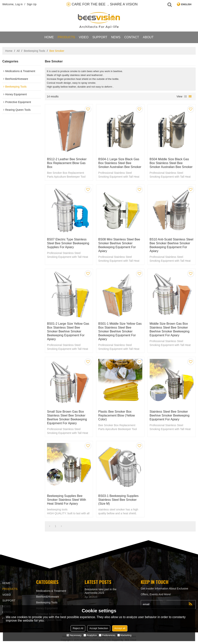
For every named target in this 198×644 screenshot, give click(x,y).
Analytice (90, 635)
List (185, 96)
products (66, 37)
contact (132, 37)
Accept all (120, 628)
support (100, 37)
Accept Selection (99, 628)
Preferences (107, 635)
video (84, 37)
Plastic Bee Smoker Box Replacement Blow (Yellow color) (116, 415)
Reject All (78, 628)
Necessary (74, 635)
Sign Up (32, 4)
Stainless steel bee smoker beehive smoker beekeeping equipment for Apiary (170, 415)
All (18, 51)
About (148, 37)
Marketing (124, 635)
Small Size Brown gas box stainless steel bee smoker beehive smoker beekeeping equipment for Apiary (67, 417)
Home (49, 37)
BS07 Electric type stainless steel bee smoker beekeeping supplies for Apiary (68, 243)
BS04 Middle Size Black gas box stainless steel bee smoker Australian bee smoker (171, 163)
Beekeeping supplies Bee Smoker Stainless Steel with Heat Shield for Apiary (67, 500)
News (116, 37)
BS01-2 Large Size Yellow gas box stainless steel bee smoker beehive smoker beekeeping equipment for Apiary (68, 331)
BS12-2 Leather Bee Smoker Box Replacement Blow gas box (67, 163)
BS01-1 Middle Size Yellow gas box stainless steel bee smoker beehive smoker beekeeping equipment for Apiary (120, 331)
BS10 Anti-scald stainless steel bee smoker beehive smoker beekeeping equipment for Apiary (172, 245)
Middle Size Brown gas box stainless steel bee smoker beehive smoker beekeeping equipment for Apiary (170, 329)
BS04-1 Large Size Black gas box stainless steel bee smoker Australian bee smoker (120, 163)
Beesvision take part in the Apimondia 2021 (101, 591)
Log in (19, 4)
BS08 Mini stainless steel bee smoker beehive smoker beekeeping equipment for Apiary (119, 245)
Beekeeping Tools (34, 51)
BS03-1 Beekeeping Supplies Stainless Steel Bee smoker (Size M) (118, 500)
